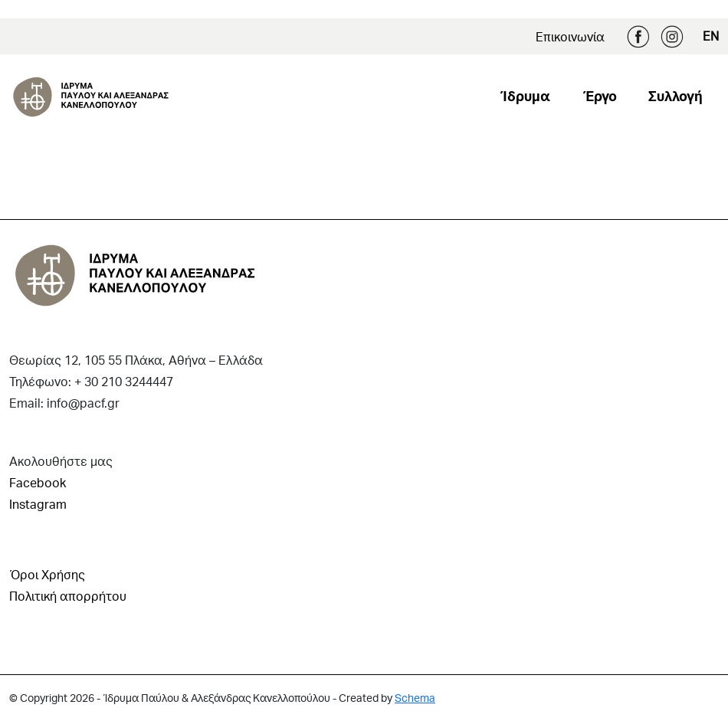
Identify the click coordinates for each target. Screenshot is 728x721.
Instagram (672, 37)
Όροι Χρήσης (47, 574)
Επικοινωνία (570, 36)
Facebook (638, 37)
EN (711, 36)
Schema (415, 698)
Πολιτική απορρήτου (68, 596)
